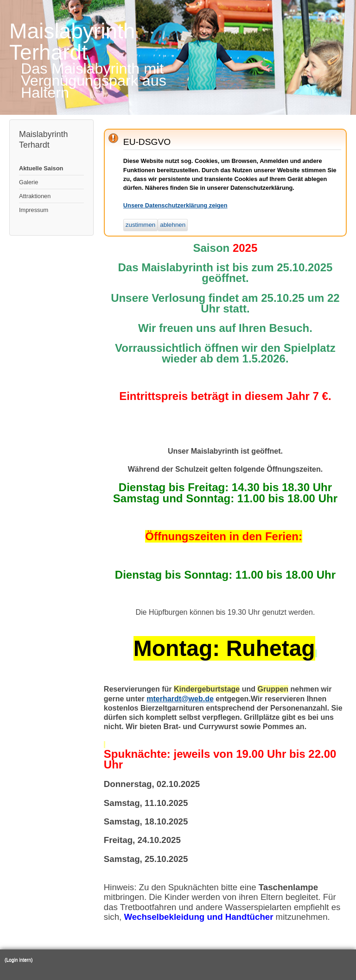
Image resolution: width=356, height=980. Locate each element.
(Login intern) (19, 960)
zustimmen (140, 225)
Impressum (34, 210)
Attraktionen (35, 196)
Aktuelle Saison (41, 168)
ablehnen (173, 225)
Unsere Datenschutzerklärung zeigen (175, 205)
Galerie (29, 182)
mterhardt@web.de (180, 699)
